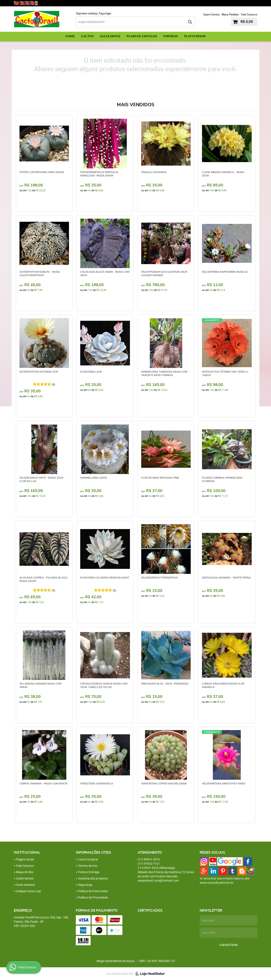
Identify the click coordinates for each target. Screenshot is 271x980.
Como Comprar (88, 859)
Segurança (85, 885)
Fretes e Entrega (89, 872)
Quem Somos (211, 14)
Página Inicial (25, 859)
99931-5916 (174, 3)
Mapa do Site (25, 872)
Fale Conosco (249, 14)
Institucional (27, 853)
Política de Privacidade (93, 897)
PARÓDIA (171, 36)
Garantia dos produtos (93, 878)
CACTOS (87, 36)
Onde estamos (26, 885)
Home (70, 36)
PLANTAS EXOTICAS (142, 36)
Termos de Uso (88, 866)
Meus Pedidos (230, 14)
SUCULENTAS (110, 36)
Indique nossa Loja (28, 891)
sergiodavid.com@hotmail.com (158, 880)
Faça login (105, 13)
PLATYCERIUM (195, 36)
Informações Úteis (93, 853)
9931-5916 (245, 3)
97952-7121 (210, 3)
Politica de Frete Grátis (93, 891)
